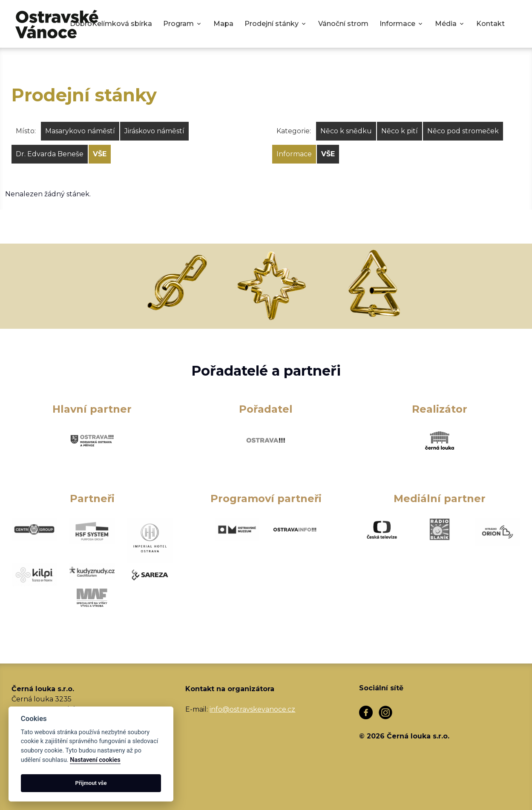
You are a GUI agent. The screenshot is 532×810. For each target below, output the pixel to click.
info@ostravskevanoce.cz (252, 709)
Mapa (223, 24)
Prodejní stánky (272, 24)
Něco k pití (400, 131)
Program (178, 24)
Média (446, 24)
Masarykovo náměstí (80, 131)
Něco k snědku (346, 131)
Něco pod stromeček (463, 131)
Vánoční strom (343, 24)
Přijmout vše (91, 783)
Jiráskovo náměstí (154, 131)
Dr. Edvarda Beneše (50, 154)
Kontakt (490, 24)
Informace (397, 24)
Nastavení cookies (95, 760)
